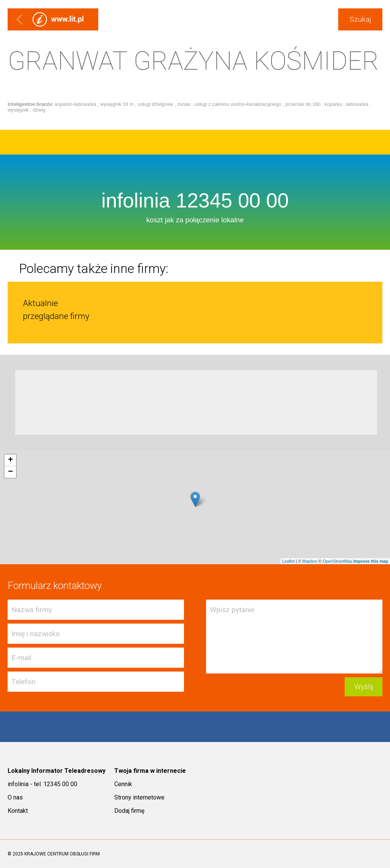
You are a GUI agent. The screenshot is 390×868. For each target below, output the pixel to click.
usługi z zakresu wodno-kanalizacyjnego (238, 104)
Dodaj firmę (129, 811)
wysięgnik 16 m (117, 104)
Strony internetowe (139, 797)
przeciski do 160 (304, 104)
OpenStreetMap (337, 561)
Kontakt (18, 811)
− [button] (10, 472)
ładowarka (358, 104)
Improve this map (371, 561)
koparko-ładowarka (76, 104)
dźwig (39, 110)
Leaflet (289, 561)
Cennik (123, 784)
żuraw (184, 104)
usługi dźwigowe (156, 104)
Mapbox (310, 561)
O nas (15, 797)
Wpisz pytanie (294, 637)
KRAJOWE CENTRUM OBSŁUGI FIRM (62, 854)
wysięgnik (19, 110)
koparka (334, 104)
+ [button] (10, 460)
